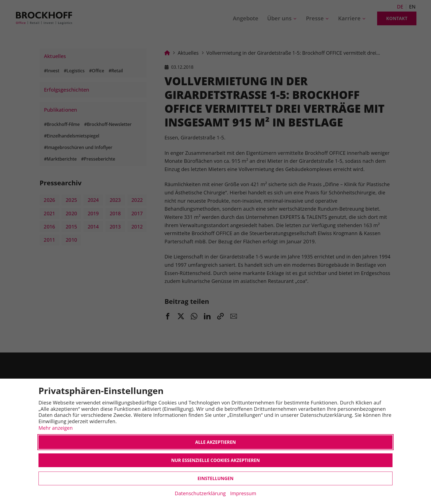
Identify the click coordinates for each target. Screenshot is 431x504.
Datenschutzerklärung (200, 493)
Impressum (243, 493)
